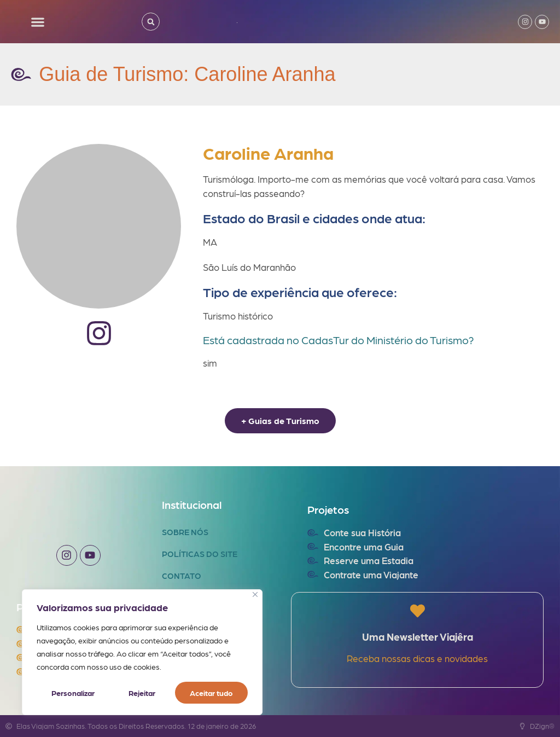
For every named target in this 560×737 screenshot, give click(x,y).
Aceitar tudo (211, 693)
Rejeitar (142, 693)
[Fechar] (255, 594)
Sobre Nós (185, 532)
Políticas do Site (200, 554)
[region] (142, 652)
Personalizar (73, 693)
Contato (182, 576)
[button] (38, 22)
